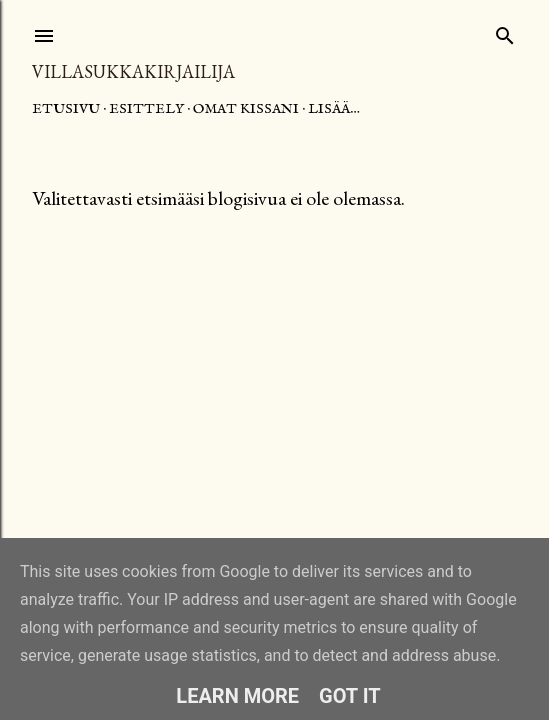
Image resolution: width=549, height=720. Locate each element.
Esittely (146, 109)
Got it (350, 696)
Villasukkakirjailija (133, 71)
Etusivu (66, 109)
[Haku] (505, 31)
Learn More (237, 696)
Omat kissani (246, 109)
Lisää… (334, 109)
